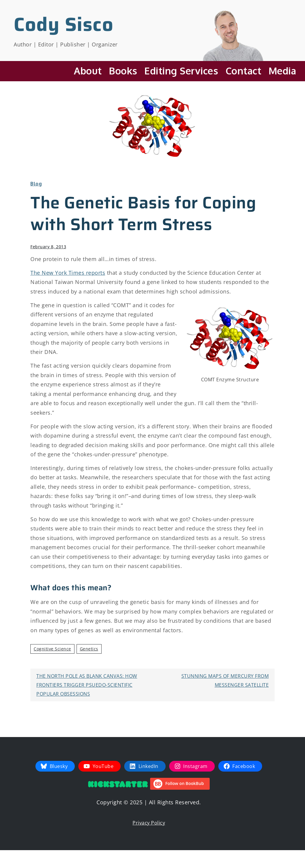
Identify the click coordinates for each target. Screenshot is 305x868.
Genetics (89, 649)
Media (283, 71)
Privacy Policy (149, 823)
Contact (243, 71)
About (88, 71)
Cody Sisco (64, 24)
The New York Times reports (68, 273)
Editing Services (181, 71)
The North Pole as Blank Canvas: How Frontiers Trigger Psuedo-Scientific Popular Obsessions (87, 685)
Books (123, 71)
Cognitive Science (52, 649)
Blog (36, 184)
